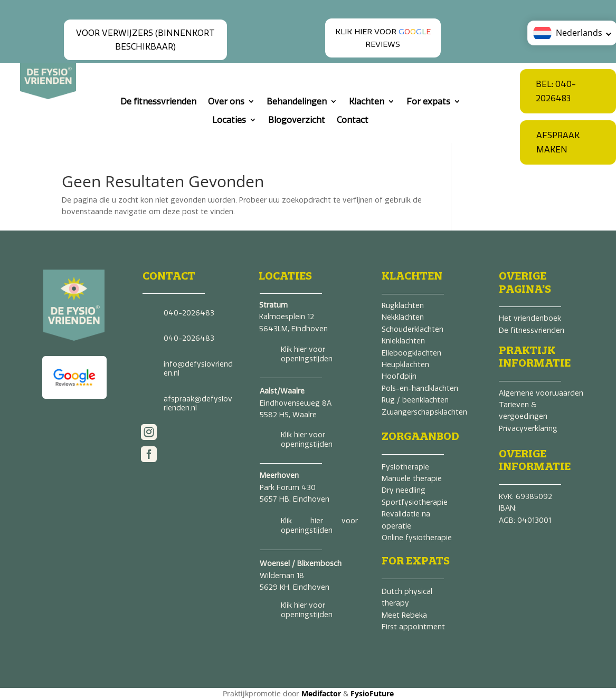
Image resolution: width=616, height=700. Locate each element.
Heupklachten (405, 365)
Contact (353, 120)
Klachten (367, 102)
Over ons (226, 102)
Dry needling (404, 490)
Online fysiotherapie (417, 538)
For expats (428, 102)
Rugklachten (403, 306)
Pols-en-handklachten (420, 389)
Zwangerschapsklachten (424, 412)
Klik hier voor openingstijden (307, 354)
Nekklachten (403, 317)
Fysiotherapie (405, 467)
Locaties (229, 120)
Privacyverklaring (528, 429)
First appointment (413, 627)
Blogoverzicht (297, 120)
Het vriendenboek (530, 318)
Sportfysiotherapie (415, 502)
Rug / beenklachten (415, 400)
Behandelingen (297, 102)
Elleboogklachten (411, 353)
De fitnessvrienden (158, 102)
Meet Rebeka (404, 615)
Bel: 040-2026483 (556, 91)
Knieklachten (403, 341)
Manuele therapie (412, 479)
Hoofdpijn (399, 376)
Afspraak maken (558, 142)
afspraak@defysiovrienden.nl (198, 404)
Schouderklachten (413, 329)
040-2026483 (189, 313)
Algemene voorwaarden (541, 393)
